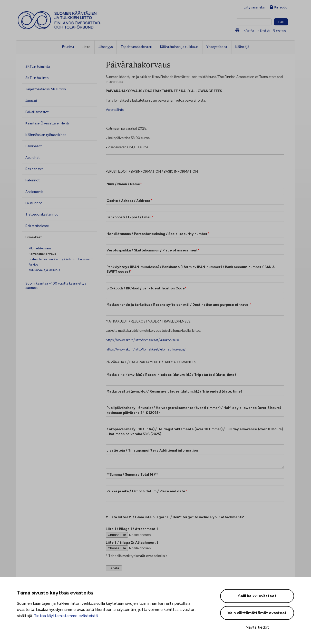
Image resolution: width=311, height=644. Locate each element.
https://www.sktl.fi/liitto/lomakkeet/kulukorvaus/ (142, 340)
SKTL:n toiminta (38, 66)
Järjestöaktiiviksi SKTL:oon (46, 89)
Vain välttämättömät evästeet (257, 613)
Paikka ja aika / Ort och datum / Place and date (146, 491)
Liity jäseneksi (255, 7)
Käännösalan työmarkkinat (46, 135)
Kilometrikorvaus (40, 248)
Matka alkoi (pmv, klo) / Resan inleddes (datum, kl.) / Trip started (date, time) (171, 375)
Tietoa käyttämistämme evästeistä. (66, 616)
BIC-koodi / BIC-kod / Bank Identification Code (146, 288)
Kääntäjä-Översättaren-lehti (47, 123)
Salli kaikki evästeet (257, 596)
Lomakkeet (33, 237)
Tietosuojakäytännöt (42, 214)
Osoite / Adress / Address (129, 201)
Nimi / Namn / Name (123, 184)
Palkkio (33, 264)
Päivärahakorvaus (42, 254)
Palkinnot (32, 180)
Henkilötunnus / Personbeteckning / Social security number (157, 234)
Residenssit (34, 169)
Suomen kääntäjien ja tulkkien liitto (81, 20)
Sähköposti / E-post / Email (129, 217)
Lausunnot (34, 203)
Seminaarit (33, 146)
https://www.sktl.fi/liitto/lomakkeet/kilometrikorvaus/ (146, 349)
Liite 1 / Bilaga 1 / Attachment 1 (132, 529)
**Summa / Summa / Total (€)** (132, 474)
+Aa (246, 31)
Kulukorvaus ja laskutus (44, 270)
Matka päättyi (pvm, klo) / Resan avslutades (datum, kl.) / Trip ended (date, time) (174, 391)
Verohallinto (115, 110)
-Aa (252, 31)
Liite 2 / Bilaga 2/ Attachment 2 (132, 542)
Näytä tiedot (257, 627)
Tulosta (237, 31)
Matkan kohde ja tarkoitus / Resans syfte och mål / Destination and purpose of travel (178, 305)
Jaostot (31, 101)
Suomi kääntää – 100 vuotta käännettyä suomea (56, 285)
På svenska (279, 31)
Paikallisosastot (37, 112)
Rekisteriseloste (37, 226)
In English (263, 31)
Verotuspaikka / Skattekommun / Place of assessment (152, 250)
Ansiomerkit (34, 192)
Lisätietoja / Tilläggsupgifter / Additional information (152, 450)
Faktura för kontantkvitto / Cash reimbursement (61, 259)
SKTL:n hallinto (37, 78)
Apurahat (32, 158)
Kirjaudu (279, 8)
